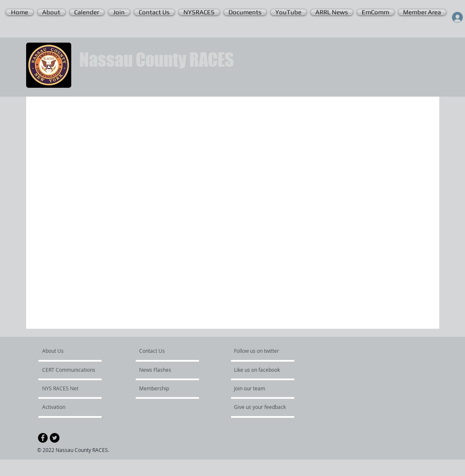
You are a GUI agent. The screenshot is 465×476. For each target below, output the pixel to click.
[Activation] (65, 407)
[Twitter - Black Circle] (55, 438)
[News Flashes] (163, 370)
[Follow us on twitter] (257, 351)
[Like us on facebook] (259, 370)
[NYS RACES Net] (65, 388)
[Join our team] (257, 388)
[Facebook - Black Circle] (43, 438)
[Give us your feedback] (264, 407)
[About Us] (74, 351)
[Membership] (162, 388)
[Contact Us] (159, 351)
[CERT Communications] (69, 370)
